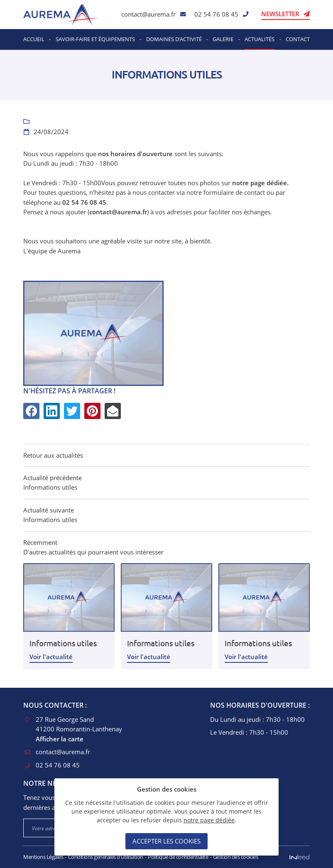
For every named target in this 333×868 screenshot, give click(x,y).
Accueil (34, 39)
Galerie (223, 39)
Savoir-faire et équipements (95, 39)
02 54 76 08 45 (216, 14)
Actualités (260, 39)
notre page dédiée (209, 820)
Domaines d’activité (174, 39)
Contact (298, 39)
